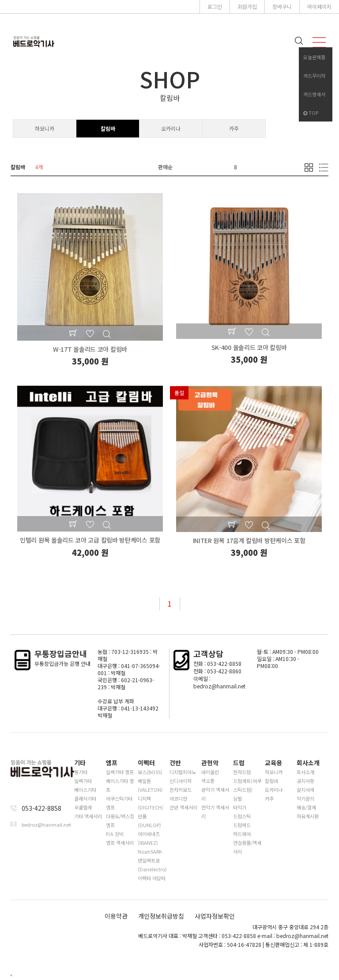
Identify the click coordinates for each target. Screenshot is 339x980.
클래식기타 (85, 798)
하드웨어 (242, 834)
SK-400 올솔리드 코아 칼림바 (249, 347)
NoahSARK (150, 851)
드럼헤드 (242, 825)
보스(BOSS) (150, 772)
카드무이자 (314, 76)
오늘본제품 (314, 57)
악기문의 (305, 798)
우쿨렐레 (83, 807)
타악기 (240, 807)
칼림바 (108, 128)
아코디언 (178, 798)
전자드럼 (242, 772)
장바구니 (282, 6)
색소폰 (208, 781)
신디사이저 (181, 781)
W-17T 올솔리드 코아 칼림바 (90, 349)
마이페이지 (319, 6)
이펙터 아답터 (152, 878)
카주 (234, 128)
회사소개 (305, 772)
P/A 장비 (115, 834)
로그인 (215, 6)
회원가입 (247, 6)
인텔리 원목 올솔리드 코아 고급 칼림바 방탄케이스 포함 (90, 540)
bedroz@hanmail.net (46, 824)
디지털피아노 (183, 772)
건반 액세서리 (183, 807)
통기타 (81, 772)
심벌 (237, 798)
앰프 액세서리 (120, 843)
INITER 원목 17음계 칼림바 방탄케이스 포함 (249, 540)
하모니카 (45, 128)
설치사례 (305, 790)
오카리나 (171, 128)
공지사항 (305, 781)
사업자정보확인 (215, 916)
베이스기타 (85, 790)
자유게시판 (308, 816)
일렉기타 (83, 781)
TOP (311, 113)
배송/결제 (306, 807)
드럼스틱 (242, 816)
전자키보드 (181, 790)
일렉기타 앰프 (120, 772)
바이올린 (210, 772)
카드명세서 (314, 94)
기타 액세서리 (88, 816)
